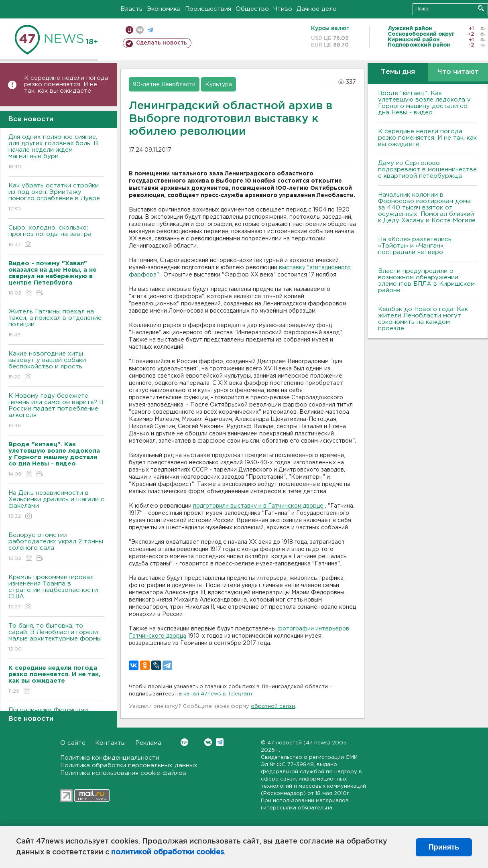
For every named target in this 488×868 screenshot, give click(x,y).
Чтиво (283, 9)
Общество (252, 9)
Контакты (110, 743)
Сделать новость (162, 43)
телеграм (150, 30)
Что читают (458, 72)
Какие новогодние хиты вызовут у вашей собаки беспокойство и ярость (56, 366)
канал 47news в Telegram (218, 694)
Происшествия (208, 9)
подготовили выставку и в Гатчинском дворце (258, 506)
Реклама (148, 743)
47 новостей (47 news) (299, 743)
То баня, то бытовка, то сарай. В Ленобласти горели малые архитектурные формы (56, 638)
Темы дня (398, 72)
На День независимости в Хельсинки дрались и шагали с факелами (56, 505)
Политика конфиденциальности (110, 758)
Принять (444, 847)
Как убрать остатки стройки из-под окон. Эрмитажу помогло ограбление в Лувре (56, 198)
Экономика (164, 9)
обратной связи (273, 706)
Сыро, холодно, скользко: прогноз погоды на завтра (56, 237)
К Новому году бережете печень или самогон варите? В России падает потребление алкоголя (56, 411)
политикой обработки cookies (168, 852)
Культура (219, 85)
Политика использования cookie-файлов (123, 773)
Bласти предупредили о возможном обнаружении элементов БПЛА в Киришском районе (426, 281)
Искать (481, 8)
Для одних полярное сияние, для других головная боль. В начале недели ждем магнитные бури (56, 152)
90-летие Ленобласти (164, 85)
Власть (131, 9)
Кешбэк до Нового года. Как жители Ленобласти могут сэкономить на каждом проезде (423, 319)
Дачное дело (317, 9)
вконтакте (140, 30)
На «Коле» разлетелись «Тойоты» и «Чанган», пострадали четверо (415, 246)
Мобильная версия (129, 30)
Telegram (220, 742)
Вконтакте (184, 742)
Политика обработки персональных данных (129, 765)
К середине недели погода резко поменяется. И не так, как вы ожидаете (66, 84)
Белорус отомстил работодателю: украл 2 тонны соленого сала (56, 547)
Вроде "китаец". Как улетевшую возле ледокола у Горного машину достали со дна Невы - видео (424, 103)
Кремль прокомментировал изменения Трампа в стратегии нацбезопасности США (56, 593)
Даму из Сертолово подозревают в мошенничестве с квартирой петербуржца (427, 170)
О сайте (73, 743)
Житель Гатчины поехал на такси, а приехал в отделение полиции (56, 324)
